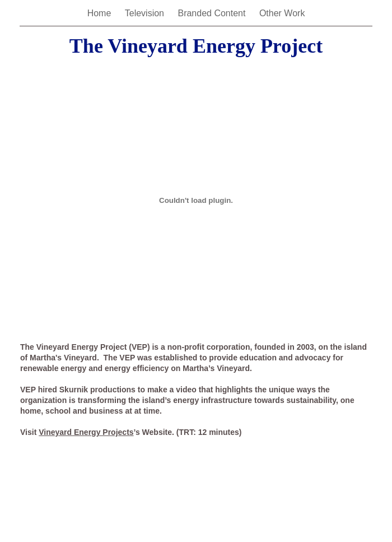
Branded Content (213, 13)
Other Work (282, 13)
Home (101, 13)
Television (146, 13)
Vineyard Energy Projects (86, 432)
